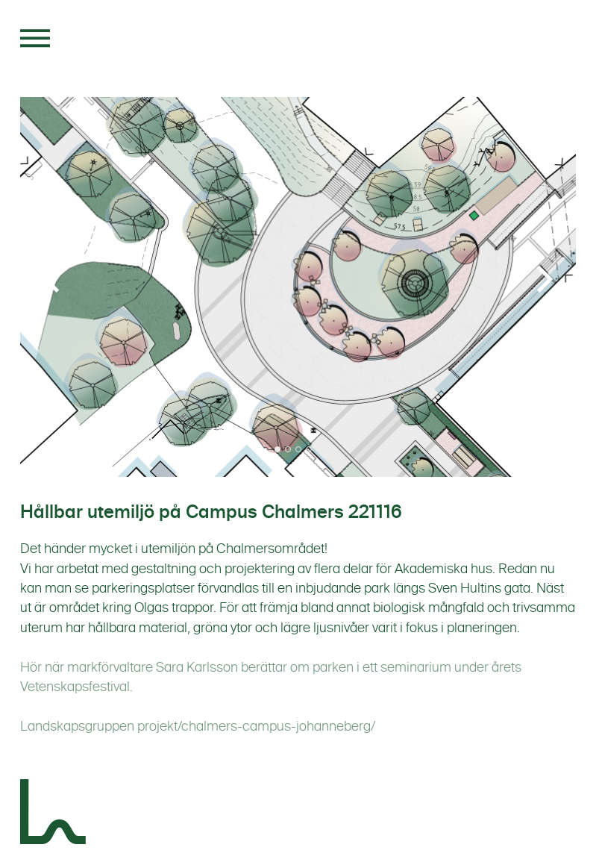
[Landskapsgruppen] (54, 814)
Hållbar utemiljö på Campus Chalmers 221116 (211, 512)
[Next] (542, 279)
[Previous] (54, 279)
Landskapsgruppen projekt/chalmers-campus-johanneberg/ (198, 726)
